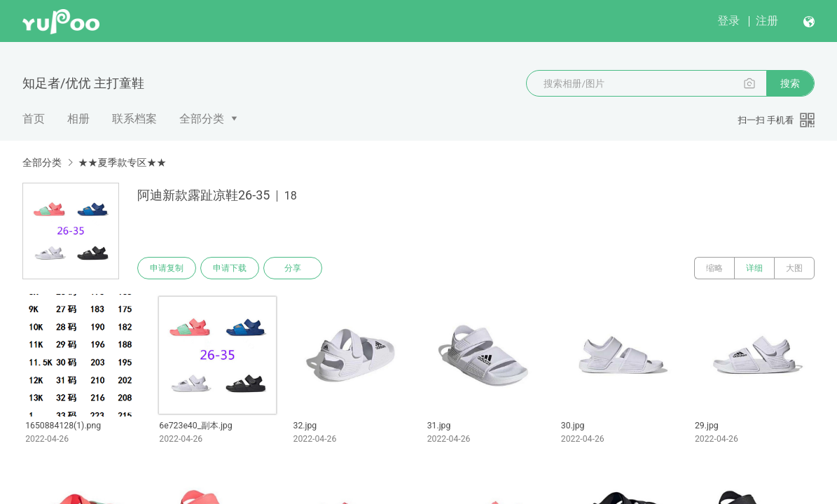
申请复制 (167, 268)
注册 (767, 21)
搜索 (790, 83)
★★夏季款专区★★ (122, 162)
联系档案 (134, 119)
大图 (794, 268)
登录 (728, 21)
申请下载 (230, 268)
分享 (293, 268)
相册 (78, 119)
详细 (754, 268)
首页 (34, 119)
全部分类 (202, 119)
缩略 (714, 268)
